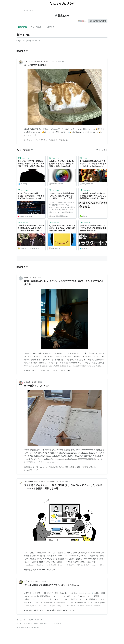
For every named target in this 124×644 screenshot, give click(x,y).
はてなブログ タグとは (24, 623)
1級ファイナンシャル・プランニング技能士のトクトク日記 (44, 482)
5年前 (68, 482)
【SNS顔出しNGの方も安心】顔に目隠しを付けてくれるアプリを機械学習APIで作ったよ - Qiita (93, 196)
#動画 (36, 610)
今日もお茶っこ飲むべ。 (33, 581)
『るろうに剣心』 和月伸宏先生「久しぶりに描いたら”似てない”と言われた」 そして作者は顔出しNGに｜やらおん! (61, 196)
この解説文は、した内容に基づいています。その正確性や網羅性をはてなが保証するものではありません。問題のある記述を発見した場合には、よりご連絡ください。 (28, 41)
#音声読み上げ (30, 570)
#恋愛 (43, 370)
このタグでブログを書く (98, 21)
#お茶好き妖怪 (56, 610)
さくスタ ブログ (30, 382)
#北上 (61, 467)
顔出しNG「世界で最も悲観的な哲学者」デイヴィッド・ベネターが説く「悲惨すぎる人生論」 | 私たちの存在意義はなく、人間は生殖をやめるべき (31, 164)
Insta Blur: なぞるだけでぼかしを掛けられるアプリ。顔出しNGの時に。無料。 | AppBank (61, 164)
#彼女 (49, 370)
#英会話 (92, 467)
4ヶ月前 (62, 61)
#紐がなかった (69, 610)
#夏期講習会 (29, 467)
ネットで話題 (36, 27)
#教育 (72, 467)
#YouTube (41, 570)
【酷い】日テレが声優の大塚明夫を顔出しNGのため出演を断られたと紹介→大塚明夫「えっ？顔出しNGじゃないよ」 (31, 228)
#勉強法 (85, 467)
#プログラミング (31, 470)
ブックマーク (23, 158)
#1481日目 (53, 140)
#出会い (56, 370)
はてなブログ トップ (25, 11)
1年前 (40, 278)
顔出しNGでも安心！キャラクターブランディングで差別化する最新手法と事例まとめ (93, 228)
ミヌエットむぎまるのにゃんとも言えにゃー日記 (41, 61)
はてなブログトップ (56, 623)
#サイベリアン (41, 140)
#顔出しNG (63, 140)
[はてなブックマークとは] (32, 150)
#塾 (67, 467)
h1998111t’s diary (30, 278)
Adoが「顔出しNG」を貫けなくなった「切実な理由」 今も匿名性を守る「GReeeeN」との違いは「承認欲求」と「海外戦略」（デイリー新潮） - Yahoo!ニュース (31, 196)
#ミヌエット (29, 140)
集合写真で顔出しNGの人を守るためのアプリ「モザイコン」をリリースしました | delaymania (93, 164)
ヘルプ (36, 623)
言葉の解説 (22, 27)
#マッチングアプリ (32, 370)
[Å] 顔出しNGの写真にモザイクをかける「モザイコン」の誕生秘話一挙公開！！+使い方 (62, 228)
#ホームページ (41, 467)
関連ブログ (50, 27)
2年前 (40, 382)
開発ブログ (43, 623)
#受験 (78, 467)
